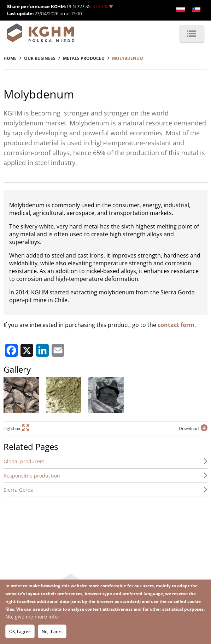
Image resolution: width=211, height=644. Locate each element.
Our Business (40, 58)
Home (10, 58)
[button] (21, 395)
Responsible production (32, 476)
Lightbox (12, 428)
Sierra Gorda (19, 490)
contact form (176, 325)
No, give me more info (31, 617)
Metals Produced (84, 58)
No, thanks (52, 631)
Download (189, 428)
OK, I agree (20, 631)
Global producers (24, 461)
